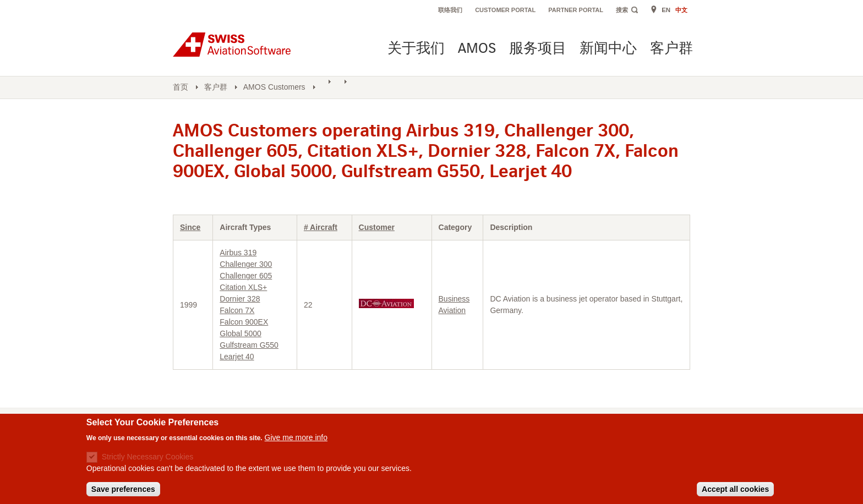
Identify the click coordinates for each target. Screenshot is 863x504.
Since (190, 227)
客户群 (671, 49)
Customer (377, 227)
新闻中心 (608, 49)
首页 (181, 87)
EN (666, 10)
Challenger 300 (246, 264)
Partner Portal (576, 10)
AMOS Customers (274, 87)
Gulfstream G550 (249, 345)
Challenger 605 (246, 276)
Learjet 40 (237, 357)
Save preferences (123, 492)
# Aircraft (321, 227)
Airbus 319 (238, 253)
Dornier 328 (240, 299)
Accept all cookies (735, 492)
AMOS (477, 49)
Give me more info (296, 440)
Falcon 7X (237, 310)
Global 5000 (241, 333)
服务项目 (538, 49)
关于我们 (416, 49)
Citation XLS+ (243, 287)
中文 (681, 10)
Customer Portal (505, 10)
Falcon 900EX (244, 322)
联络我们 (450, 10)
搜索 (622, 10)
